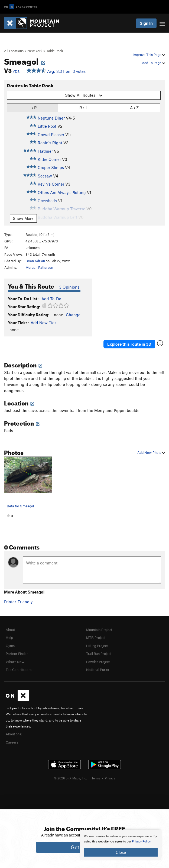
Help (9, 638)
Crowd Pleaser (51, 135)
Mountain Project (99, 630)
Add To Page (153, 63)
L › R (33, 107)
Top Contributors (19, 670)
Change (73, 315)
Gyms (10, 646)
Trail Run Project (99, 654)
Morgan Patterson (39, 267)
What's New (15, 662)
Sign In (146, 23)
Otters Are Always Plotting (62, 192)
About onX (14, 734)
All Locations (14, 51)
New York (35, 51)
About (10, 630)
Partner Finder (17, 654)
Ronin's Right (50, 143)
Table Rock (55, 51)
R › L (84, 107)
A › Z (134, 107)
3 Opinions (69, 287)
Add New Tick (44, 323)
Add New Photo (151, 452)
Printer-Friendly (18, 602)
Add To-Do (51, 299)
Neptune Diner (51, 118)
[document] (121, 845)
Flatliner (45, 151)
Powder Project (98, 662)
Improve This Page (149, 55)
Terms (96, 778)
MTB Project (96, 638)
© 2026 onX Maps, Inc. (70, 778)
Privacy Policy (141, 842)
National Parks (97, 670)
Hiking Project (97, 646)
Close (121, 852)
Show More (23, 218)
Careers (12, 742)
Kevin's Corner (51, 184)
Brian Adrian (35, 261)
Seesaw (45, 176)
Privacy (110, 778)
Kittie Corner (49, 159)
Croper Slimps (51, 167)
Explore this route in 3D (129, 344)
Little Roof (47, 126)
